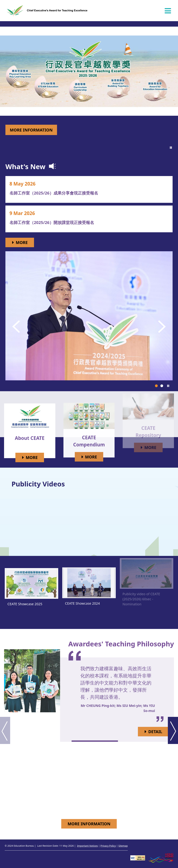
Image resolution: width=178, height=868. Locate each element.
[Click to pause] (171, 148)
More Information (31, 130)
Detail (158, 731)
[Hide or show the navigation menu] (168, 11)
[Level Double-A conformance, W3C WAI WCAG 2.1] (138, 858)
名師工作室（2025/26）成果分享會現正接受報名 (48, 193)
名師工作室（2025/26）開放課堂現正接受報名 (46, 222)
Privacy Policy (108, 846)
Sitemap (123, 846)
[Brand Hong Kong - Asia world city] (161, 858)
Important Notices (87, 846)
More (25, 242)
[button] (16, 327)
